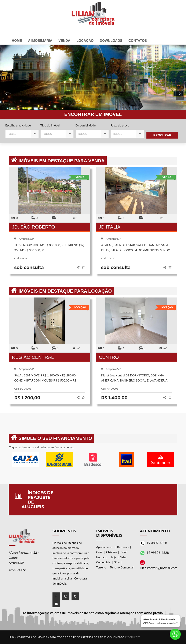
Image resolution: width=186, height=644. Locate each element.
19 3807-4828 (157, 543)
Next (6, 100)
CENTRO (109, 357)
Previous (180, 100)
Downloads (111, 41)
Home (17, 41)
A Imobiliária (40, 41)
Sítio (117, 562)
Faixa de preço (120, 125)
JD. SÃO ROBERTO (33, 227)
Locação (85, 41)
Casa (99, 552)
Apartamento (105, 547)
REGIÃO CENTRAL (33, 357)
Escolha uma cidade (18, 125)
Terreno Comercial (122, 567)
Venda (64, 41)
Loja (114, 557)
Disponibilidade (86, 125)
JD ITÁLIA (110, 227)
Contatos (138, 41)
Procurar (162, 135)
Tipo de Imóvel (50, 125)
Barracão (123, 547)
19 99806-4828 (158, 553)
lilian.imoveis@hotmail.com (158, 568)
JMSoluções (132, 637)
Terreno (101, 567)
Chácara (112, 552)
